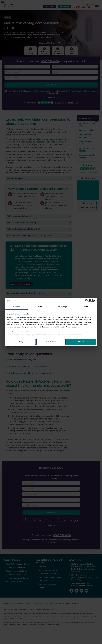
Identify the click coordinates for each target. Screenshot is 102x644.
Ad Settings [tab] (63, 307)
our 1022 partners (19, 317)
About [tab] (86, 307)
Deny (21, 342)
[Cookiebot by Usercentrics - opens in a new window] (87, 301)
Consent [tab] (17, 307)
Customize (51, 342)
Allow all (81, 342)
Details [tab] (39, 307)
